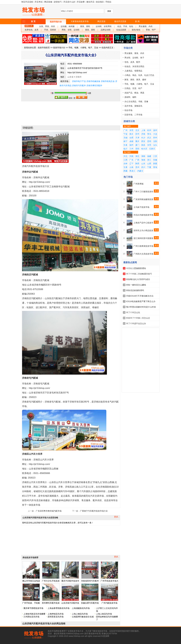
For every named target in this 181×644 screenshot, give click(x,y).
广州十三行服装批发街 (143, 192)
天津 (137, 138)
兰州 (131, 149)
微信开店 (90, 2)
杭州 (149, 130)
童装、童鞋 (85, 26)
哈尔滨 (144, 149)
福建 (149, 156)
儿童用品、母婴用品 (133, 71)
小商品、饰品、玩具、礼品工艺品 (139, 75)
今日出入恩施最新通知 (136, 268)
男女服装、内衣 (146, 26)
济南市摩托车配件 (94, 86)
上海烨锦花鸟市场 (56, 614)
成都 (131, 141)
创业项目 (100, 2)
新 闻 (137, 21)
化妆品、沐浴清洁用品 (134, 66)
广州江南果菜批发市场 (143, 246)
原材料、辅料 (130, 97)
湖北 (137, 156)
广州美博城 (138, 184)
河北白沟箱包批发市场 (143, 215)
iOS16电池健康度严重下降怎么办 (141, 301)
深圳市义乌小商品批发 (143, 230)
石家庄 (152, 149)
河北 (125, 156)
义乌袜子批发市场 (141, 207)
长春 (125, 145)
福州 (131, 145)
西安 (143, 141)
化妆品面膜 (121, 30)
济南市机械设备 (93, 81)
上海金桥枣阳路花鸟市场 (59, 608)
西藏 (125, 171)
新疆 (155, 164)
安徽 (155, 160)
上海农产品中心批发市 (143, 223)
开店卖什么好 (69, 2)
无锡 (125, 138)
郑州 (155, 138)
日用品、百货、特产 (133, 88)
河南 (131, 156)
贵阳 (137, 149)
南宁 (125, 141)
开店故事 (81, 2)
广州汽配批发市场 (109, 603)
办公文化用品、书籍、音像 (136, 102)
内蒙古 (140, 171)
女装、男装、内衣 (47, 26)
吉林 (125, 164)
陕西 (137, 164)
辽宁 (131, 164)
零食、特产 (151, 30)
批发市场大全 (56, 22)
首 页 (33, 21)
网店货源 (101, 21)
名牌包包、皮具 (32, 30)
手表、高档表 (50, 30)
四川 (143, 167)
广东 (131, 160)
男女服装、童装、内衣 (134, 53)
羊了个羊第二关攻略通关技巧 (139, 274)
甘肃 (125, 167)
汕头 (155, 145)
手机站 (108, 2)
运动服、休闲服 (68, 26)
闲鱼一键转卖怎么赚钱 (136, 285)
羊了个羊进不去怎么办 (136, 323)
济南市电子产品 (79, 81)
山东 (143, 164)
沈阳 (155, 141)
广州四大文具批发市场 (143, 254)
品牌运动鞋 (106, 30)
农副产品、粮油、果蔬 (134, 93)
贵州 (137, 167)
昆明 (149, 141)
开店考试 (39, 2)
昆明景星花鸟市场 (56, 617)
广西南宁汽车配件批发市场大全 (94, 511)
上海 (143, 130)
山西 (149, 164)
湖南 (143, 156)
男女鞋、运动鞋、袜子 (134, 58)
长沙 (143, 138)
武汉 (149, 138)
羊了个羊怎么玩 (133, 312)
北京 (137, 130)
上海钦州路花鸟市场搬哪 (34, 614)
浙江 (149, 160)
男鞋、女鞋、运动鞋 (71, 30)
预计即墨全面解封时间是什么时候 (141, 307)
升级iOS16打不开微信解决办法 (140, 296)
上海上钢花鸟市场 (80, 614)
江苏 (155, 156)
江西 (125, 160)
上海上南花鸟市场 (104, 614)
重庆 (137, 141)
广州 (125, 130)
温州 (155, 130)
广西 (137, 160)
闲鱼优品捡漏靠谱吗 (135, 290)
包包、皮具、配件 (132, 62)
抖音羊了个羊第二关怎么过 (138, 318)
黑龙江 (132, 171)
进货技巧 (58, 2)
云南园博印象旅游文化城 (83, 617)
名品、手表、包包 (125, 26)
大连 (155, 134)
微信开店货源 (120, 21)
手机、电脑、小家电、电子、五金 (83, 48)
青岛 (149, 134)
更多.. (117, 517)
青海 (155, 167)
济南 (143, 134)
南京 (131, 134)
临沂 (125, 149)
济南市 (79, 77)
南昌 (143, 145)
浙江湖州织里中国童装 (143, 238)
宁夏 (149, 167)
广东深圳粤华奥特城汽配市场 (49, 511)
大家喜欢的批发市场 (80, 21)
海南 (143, 160)
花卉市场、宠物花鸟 (133, 106)
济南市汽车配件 (79, 86)
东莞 (131, 130)
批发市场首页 (44, 48)
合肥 (131, 138)
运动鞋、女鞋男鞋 (104, 26)
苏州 (137, 134)
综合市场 (128, 110)
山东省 (70, 77)
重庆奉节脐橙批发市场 (33, 608)
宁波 (125, 134)
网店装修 (48, 2)
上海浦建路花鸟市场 (81, 608)
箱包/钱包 (136, 30)
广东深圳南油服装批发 (143, 199)
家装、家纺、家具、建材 (135, 80)
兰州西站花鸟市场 (31, 617)
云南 (131, 167)
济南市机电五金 (108, 81)
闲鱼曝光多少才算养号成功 (138, 279)
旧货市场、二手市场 (133, 115)
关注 (157, 183)
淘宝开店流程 (27, 2)
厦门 (137, 145)
